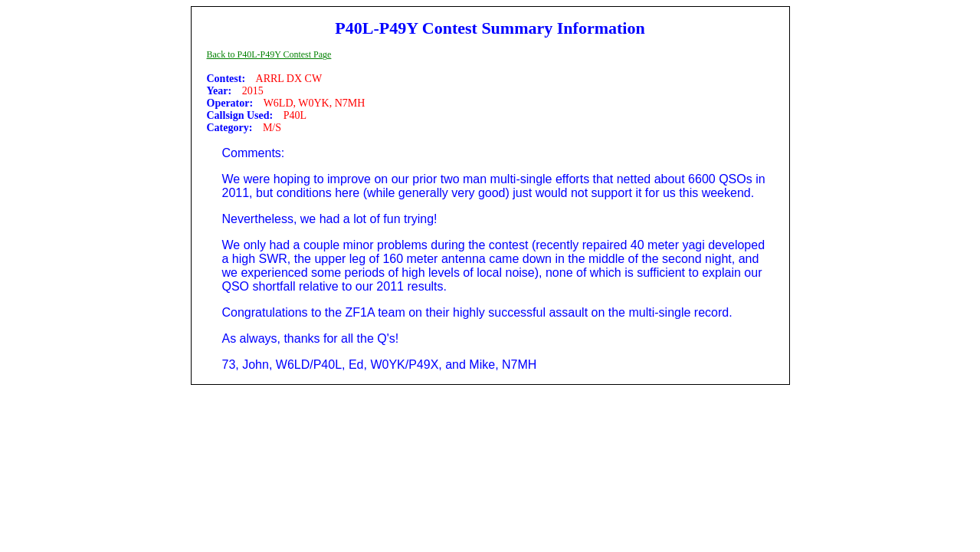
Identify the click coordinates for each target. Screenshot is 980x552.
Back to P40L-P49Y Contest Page (269, 54)
